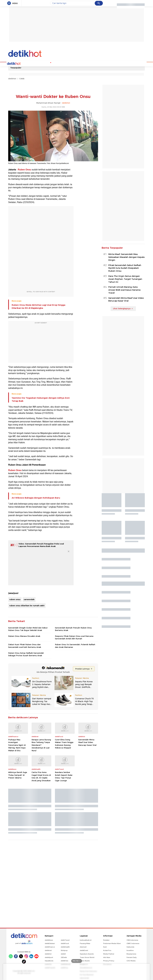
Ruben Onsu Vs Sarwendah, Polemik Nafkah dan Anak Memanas (75, 645)
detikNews (49, 940)
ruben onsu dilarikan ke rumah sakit (27, 605)
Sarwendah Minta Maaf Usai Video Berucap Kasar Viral (87, 742)
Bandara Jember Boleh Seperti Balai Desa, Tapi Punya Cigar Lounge (64, 776)
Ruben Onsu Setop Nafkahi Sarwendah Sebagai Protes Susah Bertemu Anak (26, 654)
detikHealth (65, 947)
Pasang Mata (85, 943)
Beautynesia (131, 954)
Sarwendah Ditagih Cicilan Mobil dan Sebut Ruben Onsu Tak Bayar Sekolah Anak (28, 629)
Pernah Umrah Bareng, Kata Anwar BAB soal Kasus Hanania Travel (124, 290)
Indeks (111, 63)
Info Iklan (107, 957)
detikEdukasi (50, 943)
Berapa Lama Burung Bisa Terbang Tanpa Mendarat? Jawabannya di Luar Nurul (41, 745)
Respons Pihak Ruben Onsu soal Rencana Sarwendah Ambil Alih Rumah (74, 637)
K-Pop (45, 63)
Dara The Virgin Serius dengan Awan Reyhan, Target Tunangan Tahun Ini (125, 279)
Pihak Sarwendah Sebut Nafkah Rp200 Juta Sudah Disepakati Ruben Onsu (125, 268)
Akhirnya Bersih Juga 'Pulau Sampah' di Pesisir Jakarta (18, 775)
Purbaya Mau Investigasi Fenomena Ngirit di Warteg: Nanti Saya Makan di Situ (17, 745)
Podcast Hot (56, 63)
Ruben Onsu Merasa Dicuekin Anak (24, 636)
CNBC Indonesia (133, 943)
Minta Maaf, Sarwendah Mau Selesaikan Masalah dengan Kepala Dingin (126, 257)
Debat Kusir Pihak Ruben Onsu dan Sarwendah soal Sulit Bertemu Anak (25, 645)
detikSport (49, 957)
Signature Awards (87, 954)
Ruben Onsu (24, 169)
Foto (103, 63)
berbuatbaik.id (86, 940)
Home (18, 63)
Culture (88, 63)
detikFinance (50, 947)
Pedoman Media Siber (112, 943)
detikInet (48, 950)
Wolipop (64, 950)
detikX (63, 954)
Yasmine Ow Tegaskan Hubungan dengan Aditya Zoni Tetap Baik (41, 399)
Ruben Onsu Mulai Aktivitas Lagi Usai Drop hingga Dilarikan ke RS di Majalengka (38, 306)
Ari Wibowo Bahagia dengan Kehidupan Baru (36, 498)
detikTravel (65, 940)
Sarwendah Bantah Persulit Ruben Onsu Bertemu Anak (73, 629)
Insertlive (130, 950)
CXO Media (131, 960)
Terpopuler (16, 67)
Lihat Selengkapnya (123, 308)
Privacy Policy (109, 960)
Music (67, 63)
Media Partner (109, 954)
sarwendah (29, 599)
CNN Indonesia (132, 940)
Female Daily (132, 957)
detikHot (12, 78)
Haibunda (130, 947)
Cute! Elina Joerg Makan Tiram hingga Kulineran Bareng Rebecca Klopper (64, 743)
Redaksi (106, 940)
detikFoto (65, 960)
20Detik (64, 957)
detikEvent (84, 950)
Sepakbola (49, 960)
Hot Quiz (36, 63)
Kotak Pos (107, 950)
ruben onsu (15, 599)
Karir (105, 947)
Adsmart (83, 947)
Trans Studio (85, 960)
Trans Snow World (87, 957)
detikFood (65, 943)
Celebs (26, 63)
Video (96, 63)
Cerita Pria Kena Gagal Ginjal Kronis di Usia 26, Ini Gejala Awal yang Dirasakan (41, 776)
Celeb (22, 78)
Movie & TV (77, 63)
